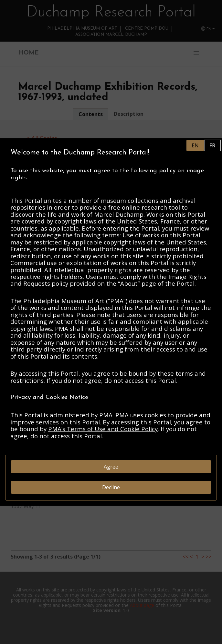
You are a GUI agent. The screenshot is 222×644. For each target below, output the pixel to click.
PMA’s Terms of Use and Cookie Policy (103, 429)
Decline (111, 487)
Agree (111, 467)
